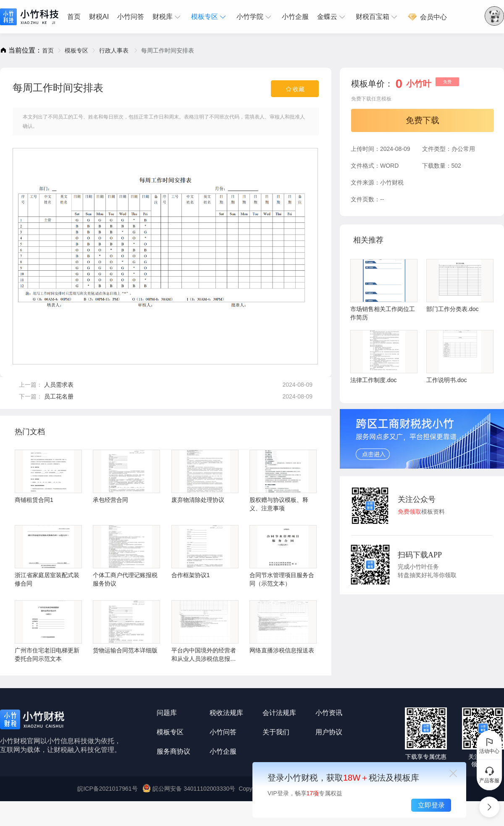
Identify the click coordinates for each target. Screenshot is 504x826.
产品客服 (489, 775)
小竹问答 (131, 17)
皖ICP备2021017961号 (107, 789)
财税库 (168, 17)
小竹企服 (295, 17)
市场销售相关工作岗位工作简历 (384, 290)
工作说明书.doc (460, 357)
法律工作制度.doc (384, 357)
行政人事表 (115, 50)
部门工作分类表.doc (460, 286)
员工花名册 (59, 396)
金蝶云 (332, 17)
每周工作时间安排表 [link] (168, 50)
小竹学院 (255, 17)
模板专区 (210, 17)
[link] (48, 50)
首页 (74, 17)
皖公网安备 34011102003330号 (190, 789)
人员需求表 (59, 385)
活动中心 (489, 745)
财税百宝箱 (378, 17)
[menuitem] (76, 17)
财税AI (99, 17)
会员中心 (427, 17)
